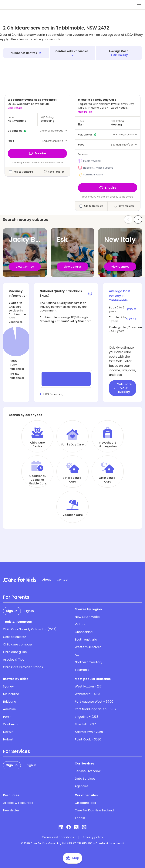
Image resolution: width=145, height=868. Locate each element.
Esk (62, 239)
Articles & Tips (14, 660)
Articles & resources (18, 803)
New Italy (120, 239)
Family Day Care (72, 445)
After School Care (108, 480)
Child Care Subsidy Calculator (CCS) (30, 629)
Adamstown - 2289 (89, 732)
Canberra (10, 724)
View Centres (25, 267)
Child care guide (15, 652)
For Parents (16, 597)
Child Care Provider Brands (23, 667)
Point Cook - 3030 (88, 739)
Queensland (84, 632)
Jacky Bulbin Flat (38, 239)
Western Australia (88, 647)
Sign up (12, 611)
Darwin (8, 732)
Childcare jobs (85, 803)
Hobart (8, 739)
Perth (7, 717)
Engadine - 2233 (87, 717)
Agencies (82, 786)
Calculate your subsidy (122, 388)
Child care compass (18, 644)
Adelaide (9, 709)
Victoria (81, 624)
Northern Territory (89, 662)
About (47, 580)
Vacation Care (73, 515)
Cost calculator (15, 637)
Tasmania (82, 670)
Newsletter (11, 810)
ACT (78, 655)
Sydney (8, 686)
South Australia (86, 640)
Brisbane (10, 702)
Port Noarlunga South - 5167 (96, 709)
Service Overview (88, 771)
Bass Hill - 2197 (85, 724)
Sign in (29, 611)
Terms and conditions (58, 837)
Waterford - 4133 (87, 694)
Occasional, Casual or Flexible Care (37, 480)
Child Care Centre (37, 445)
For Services (17, 751)
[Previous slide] (128, 220)
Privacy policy (93, 837)
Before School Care (73, 480)
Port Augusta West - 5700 (94, 702)
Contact (63, 580)
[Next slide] (138, 220)
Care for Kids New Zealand (94, 810)
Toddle (80, 818)
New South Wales (88, 617)
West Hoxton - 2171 (89, 686)
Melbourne (11, 694)
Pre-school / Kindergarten (108, 445)
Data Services (85, 779)
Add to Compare (23, 172)
